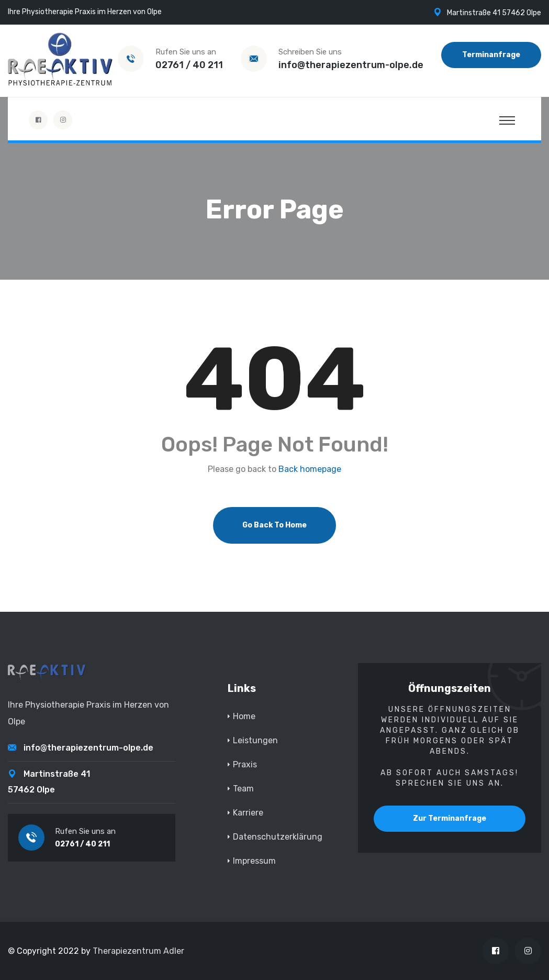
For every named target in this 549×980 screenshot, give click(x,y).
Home (244, 716)
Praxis (245, 764)
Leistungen (255, 740)
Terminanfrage (491, 55)
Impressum (254, 861)
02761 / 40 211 (189, 65)
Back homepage (310, 469)
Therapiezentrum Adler (138, 951)
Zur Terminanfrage (450, 818)
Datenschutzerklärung (278, 837)
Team (243, 789)
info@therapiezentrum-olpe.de (351, 65)
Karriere (248, 813)
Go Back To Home (274, 525)
